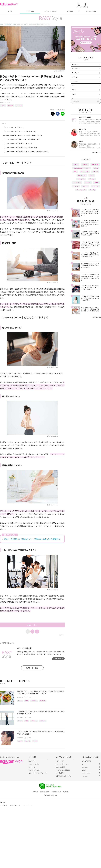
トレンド (95, 172)
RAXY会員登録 (87, 761)
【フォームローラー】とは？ (14, 127)
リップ (92, 175)
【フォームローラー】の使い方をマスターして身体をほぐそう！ (26, 151)
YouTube (85, 776)
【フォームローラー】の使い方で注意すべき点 (20, 147)
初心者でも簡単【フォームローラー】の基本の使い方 (22, 135)
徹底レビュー (82, 175)
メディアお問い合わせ (62, 764)
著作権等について (56, 792)
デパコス (76, 186)
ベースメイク (76, 69)
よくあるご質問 (91, 11)
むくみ (35, 741)
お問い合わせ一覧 (15, 805)
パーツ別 (88, 183)
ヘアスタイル (81, 179)
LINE (84, 770)
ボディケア (8, 103)
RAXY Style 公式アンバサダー (82, 168)
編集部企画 (95, 164)
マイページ (32, 767)
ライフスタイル (81, 190)
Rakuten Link (86, 773)
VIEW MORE (97, 153)
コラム (74, 90)
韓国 (75, 172)
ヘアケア (75, 81)
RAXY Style (30, 11)
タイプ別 (92, 190)
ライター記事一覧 (58, 659)
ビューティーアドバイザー (37, 773)
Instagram (85, 767)
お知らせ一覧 (59, 761)
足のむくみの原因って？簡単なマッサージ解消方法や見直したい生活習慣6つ (32, 539)
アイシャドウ (85, 172)
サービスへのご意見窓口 (63, 770)
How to (3, 105)
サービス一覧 (4, 805)
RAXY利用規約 (60, 773)
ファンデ (85, 186)
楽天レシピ (43, 701)
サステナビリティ (28, 805)
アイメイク (75, 73)
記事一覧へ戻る (32, 668)
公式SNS (70, 11)
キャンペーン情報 (50, 11)
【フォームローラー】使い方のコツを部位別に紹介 (22, 139)
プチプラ (92, 179)
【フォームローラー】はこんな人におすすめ (19, 131)
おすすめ (85, 164)
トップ (10, 11)
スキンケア (75, 64)
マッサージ (28, 741)
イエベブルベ (77, 183)
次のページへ (32, 625)
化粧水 (97, 183)
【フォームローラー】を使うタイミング (18, 143)
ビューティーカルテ (35, 770)
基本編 (27, 701)
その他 (74, 94)
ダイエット (10, 105)
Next (61, 635)
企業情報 (35, 792)
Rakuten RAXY (9, 5)
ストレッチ (19, 105)
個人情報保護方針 (45, 792)
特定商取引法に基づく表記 (63, 776)
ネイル (74, 86)
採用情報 (66, 792)
